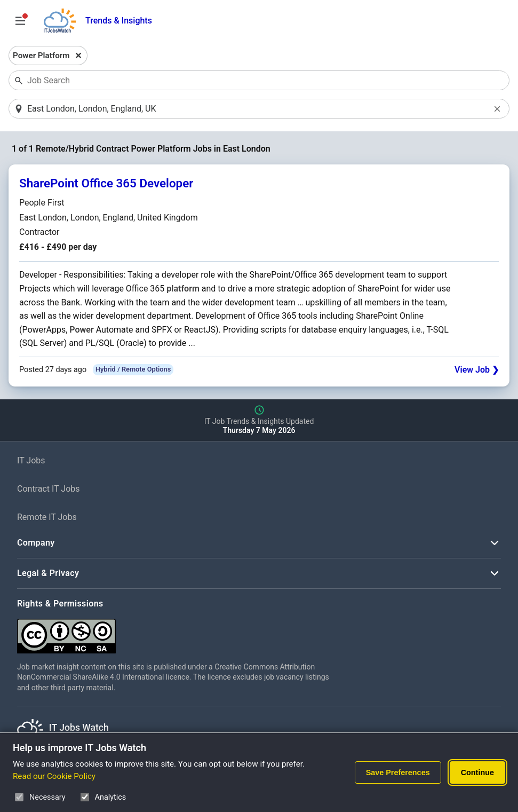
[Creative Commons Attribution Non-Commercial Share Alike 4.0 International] (177, 632)
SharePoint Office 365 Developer (106, 183)
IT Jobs (31, 460)
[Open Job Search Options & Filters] (20, 21)
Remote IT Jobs (47, 517)
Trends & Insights (119, 21)
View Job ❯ (477, 370)
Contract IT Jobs (49, 489)
